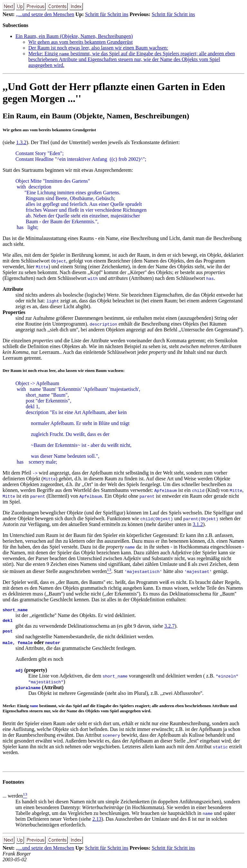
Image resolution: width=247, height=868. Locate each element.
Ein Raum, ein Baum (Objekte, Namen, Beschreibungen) (74, 36)
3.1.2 (198, 524)
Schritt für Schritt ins (107, 14)
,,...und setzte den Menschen (45, 14)
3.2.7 (169, 628)
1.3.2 (21, 142)
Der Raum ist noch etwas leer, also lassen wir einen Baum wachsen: (98, 48)
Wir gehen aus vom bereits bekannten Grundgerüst (81, 42)
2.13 (97, 822)
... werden (13, 799)
